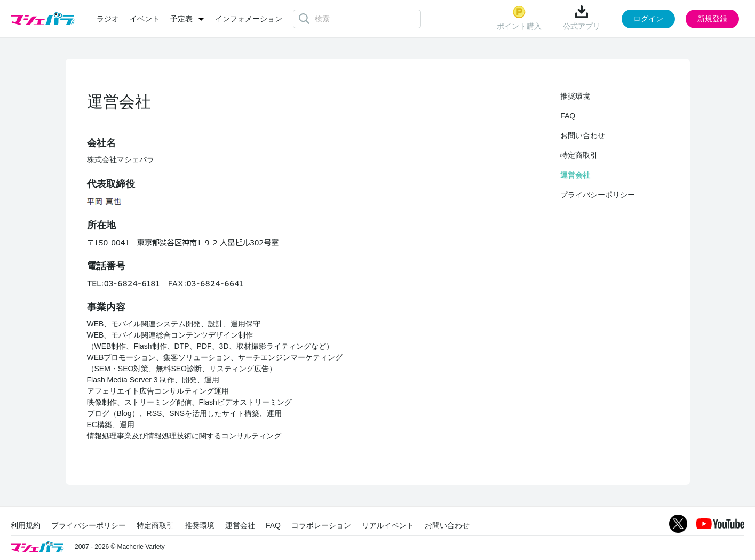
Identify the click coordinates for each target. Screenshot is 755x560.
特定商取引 (579, 155)
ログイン (648, 19)
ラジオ (108, 19)
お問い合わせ (583, 135)
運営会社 (575, 175)
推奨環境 (575, 96)
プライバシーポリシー (598, 195)
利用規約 (26, 525)
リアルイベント (388, 525)
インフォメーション (249, 19)
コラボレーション (321, 525)
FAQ (568, 116)
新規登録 (712, 19)
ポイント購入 (519, 18)
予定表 (181, 19)
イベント (145, 19)
